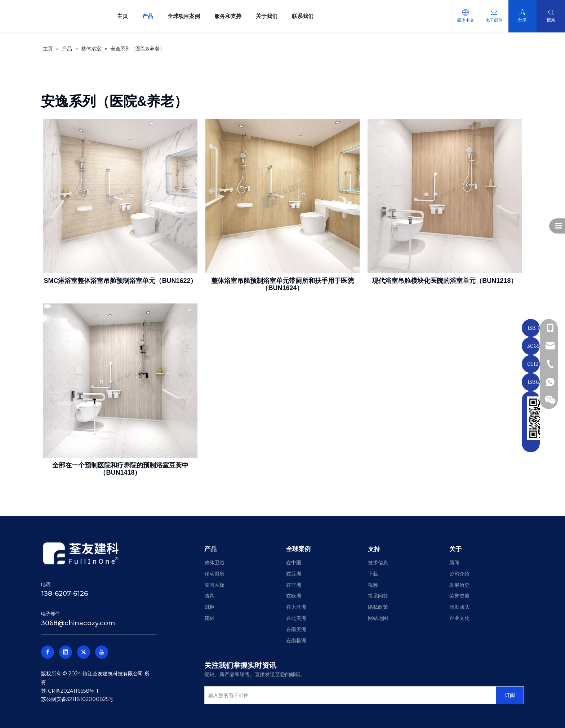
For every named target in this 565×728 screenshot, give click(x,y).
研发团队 (459, 607)
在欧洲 (294, 596)
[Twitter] (84, 652)
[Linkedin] (66, 652)
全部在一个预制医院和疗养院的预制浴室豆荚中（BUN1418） (120, 469)
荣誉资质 (459, 596)
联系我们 (303, 16)
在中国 (294, 563)
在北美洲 (296, 618)
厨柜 (209, 607)
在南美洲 (296, 629)
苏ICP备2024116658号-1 (70, 691)
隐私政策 (378, 607)
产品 (148, 16)
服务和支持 (228, 16)
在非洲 (294, 585)
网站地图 (378, 618)
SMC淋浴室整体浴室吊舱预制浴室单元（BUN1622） (120, 281)
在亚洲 (294, 574)
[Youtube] (102, 652)
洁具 (209, 596)
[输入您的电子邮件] (348, 695)
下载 (373, 574)
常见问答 (378, 596)
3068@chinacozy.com (78, 623)
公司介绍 (459, 574)
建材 (209, 618)
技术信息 (378, 563)
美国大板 (214, 585)
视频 (373, 585)
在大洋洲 (296, 607)
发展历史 (459, 585)
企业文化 (459, 618)
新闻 (454, 563)
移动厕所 (214, 574)
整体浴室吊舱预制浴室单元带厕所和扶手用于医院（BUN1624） (282, 284)
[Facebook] (48, 652)
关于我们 (267, 16)
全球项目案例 (184, 16)
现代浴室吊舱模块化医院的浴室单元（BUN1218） (444, 281)
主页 (123, 16)
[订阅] (510, 695)
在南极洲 (296, 640)
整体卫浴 (214, 563)
